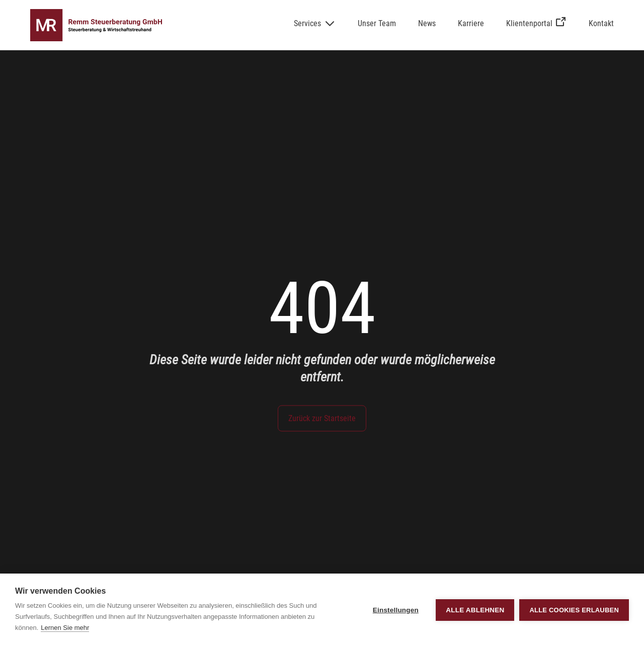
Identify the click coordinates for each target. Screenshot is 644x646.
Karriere (471, 23)
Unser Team (377, 23)
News (427, 23)
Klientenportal (536, 23)
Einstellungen (396, 610)
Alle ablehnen (475, 610)
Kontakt (601, 23)
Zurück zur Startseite (322, 418)
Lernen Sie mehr (65, 628)
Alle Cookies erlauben (574, 610)
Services (307, 23)
